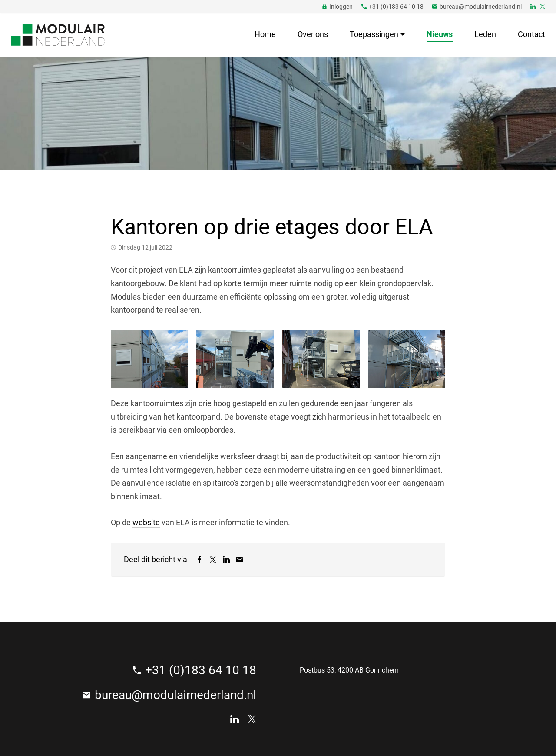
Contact (531, 34)
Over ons (313, 34)
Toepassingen (374, 34)
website (146, 522)
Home (265, 34)
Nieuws (440, 34)
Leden (485, 34)
